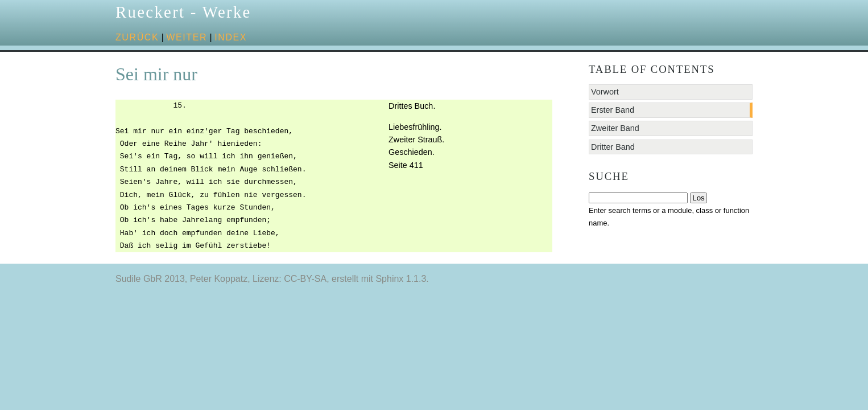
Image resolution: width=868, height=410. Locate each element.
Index (231, 37)
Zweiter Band (615, 128)
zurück (137, 37)
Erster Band (613, 110)
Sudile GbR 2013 (150, 279)
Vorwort (605, 92)
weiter (187, 37)
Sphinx (389, 279)
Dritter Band (613, 147)
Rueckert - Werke (183, 12)
